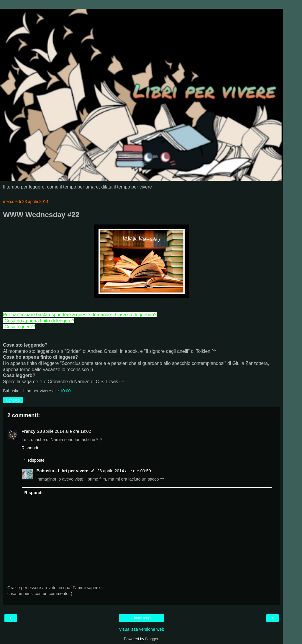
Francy (28, 431)
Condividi (13, 400)
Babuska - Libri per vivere (62, 471)
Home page (142, 618)
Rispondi (30, 448)
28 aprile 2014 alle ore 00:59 (124, 471)
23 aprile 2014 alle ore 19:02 (64, 431)
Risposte (36, 460)
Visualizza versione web (141, 629)
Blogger (152, 639)
